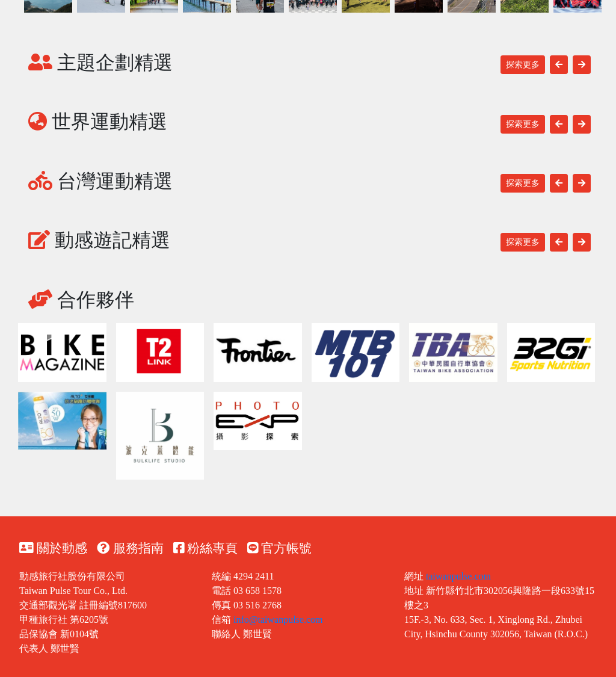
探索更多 (523, 65)
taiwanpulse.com (458, 576)
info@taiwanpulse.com (278, 620)
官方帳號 (279, 548)
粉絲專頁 (205, 548)
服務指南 (130, 548)
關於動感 (53, 548)
